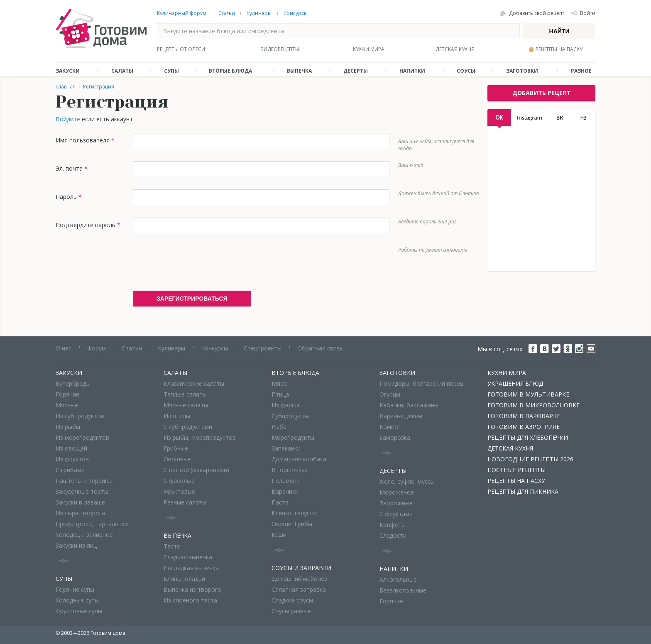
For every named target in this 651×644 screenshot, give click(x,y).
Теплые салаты (185, 394)
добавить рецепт (542, 93)
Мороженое (397, 492)
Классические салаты (194, 383)
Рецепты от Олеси (181, 49)
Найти (559, 31)
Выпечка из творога (192, 589)
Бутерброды (73, 383)
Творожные (396, 503)
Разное (581, 71)
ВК (560, 118)
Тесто (172, 546)
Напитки (412, 71)
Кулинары (259, 13)
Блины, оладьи (184, 579)
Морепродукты (293, 437)
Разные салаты (185, 502)
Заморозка (395, 437)
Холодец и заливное (84, 535)
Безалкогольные (403, 590)
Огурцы (390, 394)
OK (499, 118)
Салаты (122, 71)
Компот (390, 427)
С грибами (70, 470)
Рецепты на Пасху (516, 481)
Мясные (67, 405)
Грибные (176, 448)
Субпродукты (290, 416)
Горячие (67, 394)
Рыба (279, 427)
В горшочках (290, 470)
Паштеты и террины (84, 481)
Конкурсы (296, 13)
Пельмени (286, 481)
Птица (280, 394)
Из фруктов (72, 459)
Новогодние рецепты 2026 (530, 459)
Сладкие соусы (292, 600)
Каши (279, 535)
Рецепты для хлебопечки (528, 437)
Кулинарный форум (182, 13)
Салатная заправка (299, 589)
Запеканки (286, 448)
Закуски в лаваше (80, 502)
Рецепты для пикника (523, 491)
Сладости (393, 535)
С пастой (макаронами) (196, 470)
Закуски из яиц (76, 545)
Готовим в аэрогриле (524, 427)
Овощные (177, 459)
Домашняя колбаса (299, 459)
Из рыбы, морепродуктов (200, 437)
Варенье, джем (401, 416)
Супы (171, 71)
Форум (97, 348)
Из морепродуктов (82, 437)
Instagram (530, 118)
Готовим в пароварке (524, 416)
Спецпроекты (263, 348)
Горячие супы (75, 589)
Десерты (356, 71)
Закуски (68, 71)
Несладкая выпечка (191, 568)
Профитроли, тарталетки (92, 524)
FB (584, 118)
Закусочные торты (82, 491)
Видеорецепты (280, 49)
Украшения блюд (515, 383)
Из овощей (71, 448)
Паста (280, 502)
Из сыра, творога (80, 513)
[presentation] (196, 262)
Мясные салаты (186, 405)
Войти (588, 13)
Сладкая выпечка (188, 557)
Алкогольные (398, 579)
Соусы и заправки (301, 568)
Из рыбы (68, 427)
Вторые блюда (230, 71)
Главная (66, 87)
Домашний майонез (299, 579)
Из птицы (177, 416)
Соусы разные (291, 611)
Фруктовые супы (79, 611)
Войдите (68, 119)
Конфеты (393, 525)
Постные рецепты (516, 470)
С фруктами (396, 514)
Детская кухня (455, 49)
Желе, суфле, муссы (407, 481)
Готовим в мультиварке (528, 394)
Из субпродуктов (80, 416)
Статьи (227, 13)
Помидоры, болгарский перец (421, 383)
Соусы (466, 71)
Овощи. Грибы (292, 524)
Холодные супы (77, 600)
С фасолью (179, 481)
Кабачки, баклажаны (409, 405)
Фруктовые (179, 491)
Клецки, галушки (295, 513)
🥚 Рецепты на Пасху (555, 49)
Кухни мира (369, 49)
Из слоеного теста (190, 600)
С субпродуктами (188, 427)
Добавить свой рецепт (537, 13)
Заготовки (522, 71)
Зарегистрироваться (192, 299)
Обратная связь (320, 348)
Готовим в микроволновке (534, 405)
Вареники (285, 491)
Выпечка (299, 71)
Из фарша (286, 405)
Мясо (279, 383)
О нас (64, 348)
